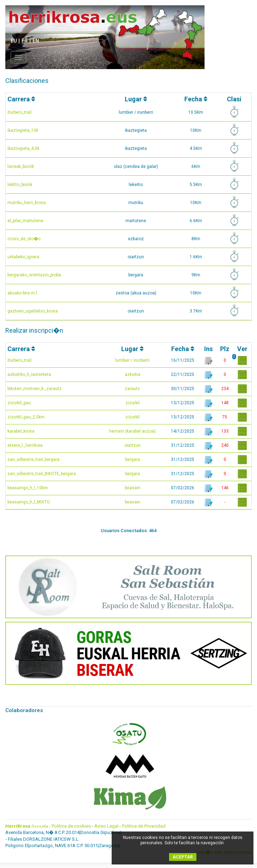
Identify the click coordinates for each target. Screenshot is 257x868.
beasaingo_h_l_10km (28, 488)
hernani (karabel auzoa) (132, 431)
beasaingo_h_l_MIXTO (29, 502)
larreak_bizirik (21, 167)
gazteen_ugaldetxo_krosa (33, 311)
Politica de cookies (71, 826)
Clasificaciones (27, 81)
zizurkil (133, 403)
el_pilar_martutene (25, 221)
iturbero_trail (19, 112)
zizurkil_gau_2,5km (26, 417)
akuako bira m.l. (23, 293)
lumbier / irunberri (132, 360)
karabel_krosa (21, 431)
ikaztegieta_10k (23, 130)
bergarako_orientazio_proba (34, 275)
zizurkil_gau (19, 403)
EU (14, 41)
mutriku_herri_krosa (27, 203)
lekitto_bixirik (20, 185)
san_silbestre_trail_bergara (33, 460)
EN (36, 41)
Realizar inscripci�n (34, 330)
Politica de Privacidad (144, 826)
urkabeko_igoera (23, 257)
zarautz (132, 389)
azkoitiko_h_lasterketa (29, 374)
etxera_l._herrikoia (25, 445)
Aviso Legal (106, 826)
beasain (133, 488)
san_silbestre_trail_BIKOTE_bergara (42, 474)
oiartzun (133, 445)
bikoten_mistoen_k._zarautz (35, 389)
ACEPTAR (183, 857)
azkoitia (133, 374)
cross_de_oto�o (24, 239)
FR (25, 41)
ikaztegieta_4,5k (23, 148)
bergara (133, 460)
